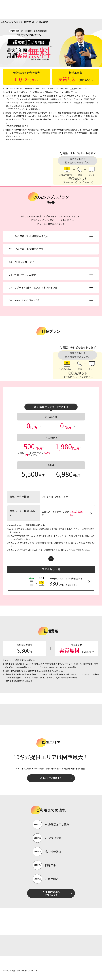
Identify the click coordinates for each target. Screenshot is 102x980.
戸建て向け (18, 977)
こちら (72, 88)
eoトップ (7, 977)
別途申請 (17, 113)
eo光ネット (57, 92)
